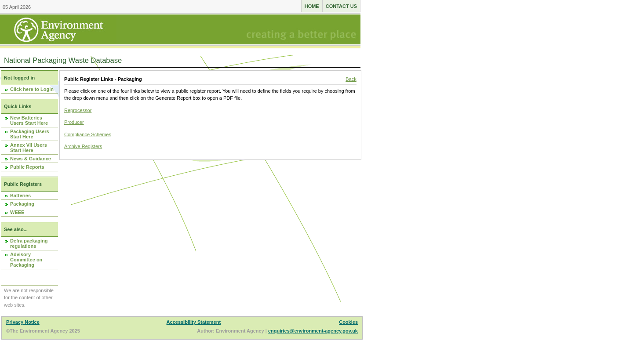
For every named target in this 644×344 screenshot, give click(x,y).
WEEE (17, 212)
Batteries (20, 196)
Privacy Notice (23, 322)
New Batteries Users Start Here (29, 120)
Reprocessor (78, 110)
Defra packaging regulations (29, 243)
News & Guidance (31, 159)
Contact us (341, 6)
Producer (74, 122)
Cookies (348, 322)
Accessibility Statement (194, 322)
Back (351, 79)
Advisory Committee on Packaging (26, 260)
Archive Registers (83, 146)
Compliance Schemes (88, 134)
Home (312, 6)
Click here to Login (32, 89)
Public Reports (27, 167)
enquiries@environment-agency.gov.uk (313, 331)
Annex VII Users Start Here (29, 148)
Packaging (22, 204)
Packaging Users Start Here (30, 134)
